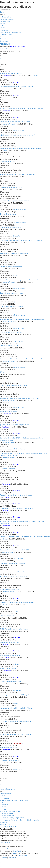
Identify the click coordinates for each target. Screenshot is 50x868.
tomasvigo (16, 690)
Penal (36, 76)
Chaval (5, 150)
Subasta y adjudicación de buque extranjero (14, 385)
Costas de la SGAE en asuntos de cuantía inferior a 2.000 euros (21, 240)
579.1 (2, 372)
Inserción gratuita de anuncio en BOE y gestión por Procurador (20, 695)
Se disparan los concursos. (9, 412)
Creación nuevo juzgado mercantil (11, 333)
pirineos (5, 539)
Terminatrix (14, 47)
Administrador (17, 743)
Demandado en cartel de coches (11, 227)
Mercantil (5, 44)
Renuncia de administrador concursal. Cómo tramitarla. (18, 175)
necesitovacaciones (9, 592)
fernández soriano (19, 210)
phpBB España (22, 856)
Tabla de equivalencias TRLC (10, 748)
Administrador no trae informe (10, 589)
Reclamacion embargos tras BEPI (11, 188)
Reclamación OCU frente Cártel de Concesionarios (17, 508)
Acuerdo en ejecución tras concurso (12, 267)
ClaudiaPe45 (17, 236)
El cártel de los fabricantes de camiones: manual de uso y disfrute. (21, 109)
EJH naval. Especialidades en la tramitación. (14, 254)
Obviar (2, 12)
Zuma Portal (17, 851)
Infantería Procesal (9, 124)
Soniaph (16, 704)
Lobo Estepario (18, 559)
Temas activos (5, 41)
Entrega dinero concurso (8, 214)
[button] (0, 63)
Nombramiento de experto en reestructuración (15, 122)
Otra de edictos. (5, 482)
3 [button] (0, 60)
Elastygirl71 (17, 770)
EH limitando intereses (7, 469)
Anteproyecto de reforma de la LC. (11, 655)
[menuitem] (7, 19)
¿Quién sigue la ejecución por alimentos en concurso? (18, 135)
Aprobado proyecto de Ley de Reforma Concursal (16, 495)
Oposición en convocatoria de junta (11, 293)
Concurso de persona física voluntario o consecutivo (17, 603)
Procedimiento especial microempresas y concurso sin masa (20, 398)
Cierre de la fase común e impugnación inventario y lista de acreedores (23, 280)
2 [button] (0, 58)
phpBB (13, 853)
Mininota (16, 664)
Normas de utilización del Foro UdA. (12, 74)
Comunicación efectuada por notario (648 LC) (15, 550)
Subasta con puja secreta (8, 669)
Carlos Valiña (17, 341)
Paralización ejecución (7, 161)
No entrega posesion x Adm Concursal (12, 563)
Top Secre (21, 47)
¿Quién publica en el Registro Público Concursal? (16, 734)
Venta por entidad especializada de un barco (14, 201)
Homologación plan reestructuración (12, 306)
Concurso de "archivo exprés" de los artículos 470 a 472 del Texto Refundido (25, 537)
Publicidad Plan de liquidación (10, 761)
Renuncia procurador (7, 616)
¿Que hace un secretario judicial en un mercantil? (16, 721)
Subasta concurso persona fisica (11, 682)
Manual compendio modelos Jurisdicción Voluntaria (17, 708)
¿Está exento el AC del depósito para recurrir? (15, 425)
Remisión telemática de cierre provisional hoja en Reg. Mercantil (21, 359)
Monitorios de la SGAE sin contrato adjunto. (14, 576)
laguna (15, 276)
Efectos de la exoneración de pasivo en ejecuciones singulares (20, 148)
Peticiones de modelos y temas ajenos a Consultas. (17, 87)
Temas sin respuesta (7, 39)
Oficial (5, 605)
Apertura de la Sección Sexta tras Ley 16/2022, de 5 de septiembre (22, 319)
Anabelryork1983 (8, 552)
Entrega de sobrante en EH (9, 346)
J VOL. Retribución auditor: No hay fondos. (14, 629)
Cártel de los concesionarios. (9, 642)
